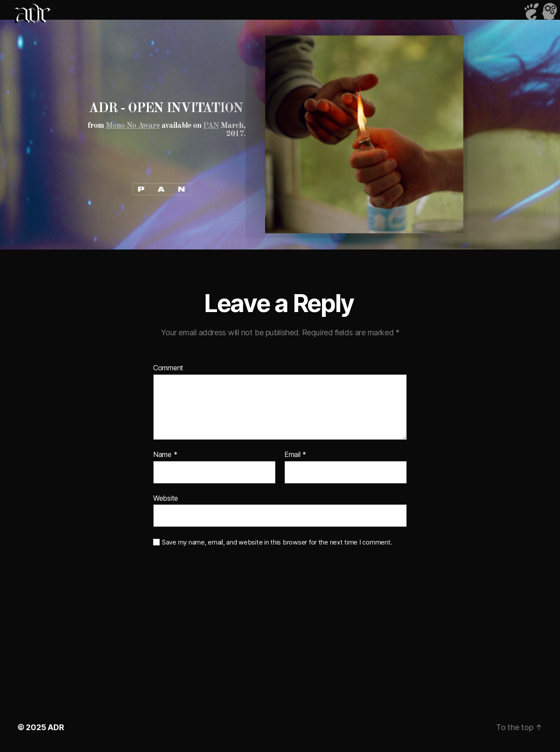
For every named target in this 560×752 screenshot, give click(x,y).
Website (166, 498)
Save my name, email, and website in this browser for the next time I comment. (277, 542)
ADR (56, 727)
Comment (168, 368)
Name (165, 455)
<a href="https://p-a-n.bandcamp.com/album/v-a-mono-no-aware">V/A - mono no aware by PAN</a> (153, 172)
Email (295, 455)
